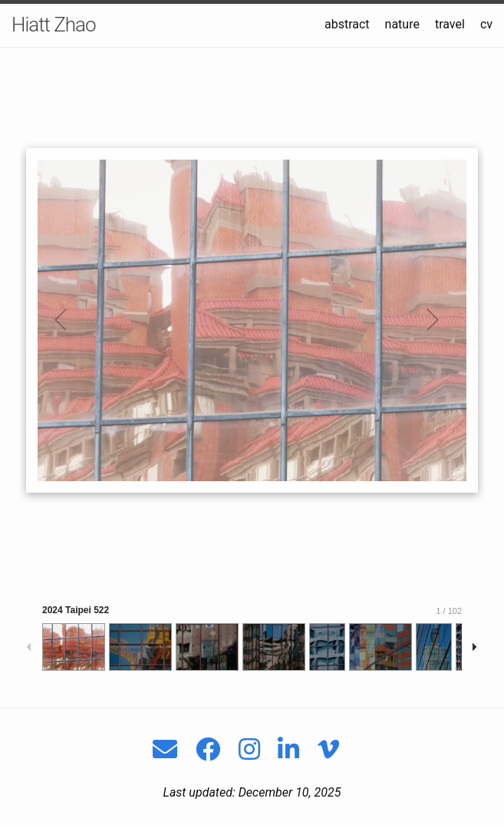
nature (402, 24)
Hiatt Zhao (54, 25)
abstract (347, 24)
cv (486, 24)
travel (450, 24)
